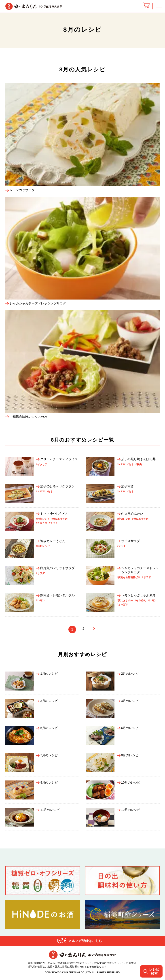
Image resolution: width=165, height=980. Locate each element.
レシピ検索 (151, 971)
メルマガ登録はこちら (85, 942)
